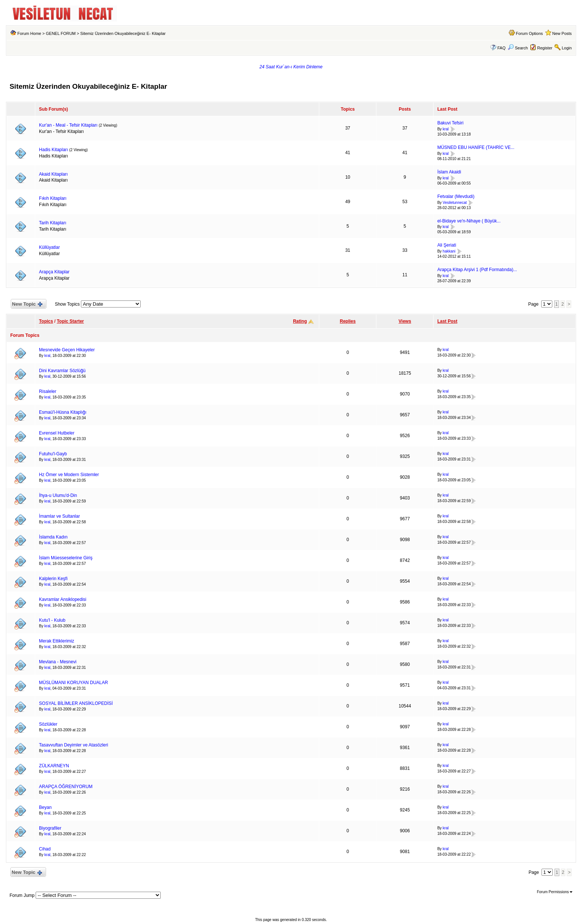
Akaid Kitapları (53, 174)
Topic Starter (70, 321)
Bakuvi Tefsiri (450, 123)
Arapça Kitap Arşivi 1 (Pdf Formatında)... (477, 270)
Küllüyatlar (49, 247)
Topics (46, 321)
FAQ (501, 48)
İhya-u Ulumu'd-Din (58, 495)
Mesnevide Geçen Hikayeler (67, 350)
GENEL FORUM (61, 33)
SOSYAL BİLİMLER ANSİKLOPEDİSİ (76, 703)
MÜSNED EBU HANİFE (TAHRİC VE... (476, 147)
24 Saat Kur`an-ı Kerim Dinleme (291, 67)
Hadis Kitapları (53, 150)
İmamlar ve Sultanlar (59, 516)
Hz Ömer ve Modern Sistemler (69, 475)
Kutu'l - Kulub (52, 620)
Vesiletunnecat (455, 203)
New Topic (27, 304)
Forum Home (29, 33)
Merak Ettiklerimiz (57, 641)
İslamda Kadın (53, 537)
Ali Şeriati (447, 245)
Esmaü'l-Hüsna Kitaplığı (63, 412)
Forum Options (529, 33)
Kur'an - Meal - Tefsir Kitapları (68, 125)
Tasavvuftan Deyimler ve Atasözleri (73, 745)
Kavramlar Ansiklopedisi (63, 599)
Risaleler (48, 391)
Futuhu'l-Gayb (53, 454)
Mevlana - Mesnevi (58, 662)
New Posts (562, 33)
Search (518, 48)
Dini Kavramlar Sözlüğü (62, 371)
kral (446, 129)
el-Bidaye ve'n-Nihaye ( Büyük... (469, 221)
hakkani (449, 251)
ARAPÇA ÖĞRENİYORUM (66, 787)
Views (405, 321)
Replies (348, 321)
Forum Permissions (555, 892)
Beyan (45, 807)
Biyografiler (50, 828)
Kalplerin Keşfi (53, 579)
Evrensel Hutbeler (57, 433)
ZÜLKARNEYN (54, 766)
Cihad (45, 849)
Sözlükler (48, 724)
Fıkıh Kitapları (53, 198)
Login (567, 48)
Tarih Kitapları (53, 223)
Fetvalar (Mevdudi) (456, 196)
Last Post (447, 321)
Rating (300, 321)
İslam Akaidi (449, 172)
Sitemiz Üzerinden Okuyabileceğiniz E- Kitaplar (123, 33)
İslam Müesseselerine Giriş (66, 558)
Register (545, 48)
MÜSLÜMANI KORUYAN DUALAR (73, 683)
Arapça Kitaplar (54, 272)
